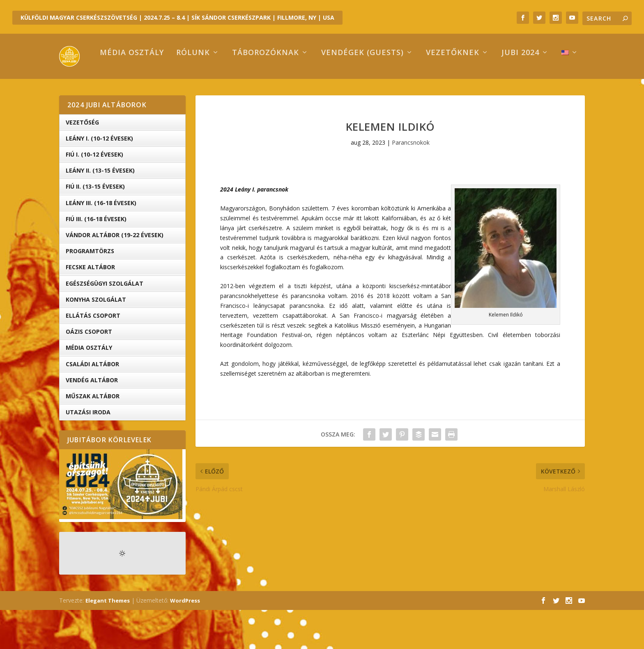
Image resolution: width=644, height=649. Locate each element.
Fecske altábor (90, 306)
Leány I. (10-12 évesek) (99, 177)
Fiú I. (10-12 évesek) (94, 193)
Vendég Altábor (92, 419)
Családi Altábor (92, 403)
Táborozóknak (231, 92)
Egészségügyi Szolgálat (105, 322)
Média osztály (97, 92)
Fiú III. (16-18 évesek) (96, 258)
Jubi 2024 (486, 92)
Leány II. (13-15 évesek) (100, 209)
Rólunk (159, 92)
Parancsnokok (411, 181)
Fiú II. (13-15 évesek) (95, 225)
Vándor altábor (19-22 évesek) (115, 274)
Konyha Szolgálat (96, 338)
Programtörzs (90, 290)
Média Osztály (89, 387)
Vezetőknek (418, 92)
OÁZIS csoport (89, 371)
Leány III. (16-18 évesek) (101, 242)
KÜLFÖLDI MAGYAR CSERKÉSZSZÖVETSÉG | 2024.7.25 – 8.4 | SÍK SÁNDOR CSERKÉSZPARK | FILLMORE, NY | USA (177, 17)
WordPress (185, 640)
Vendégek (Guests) (328, 92)
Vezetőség (82, 161)
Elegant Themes (108, 640)
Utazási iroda (88, 451)
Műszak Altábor (93, 435)
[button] (506, 287)
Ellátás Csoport (93, 355)
